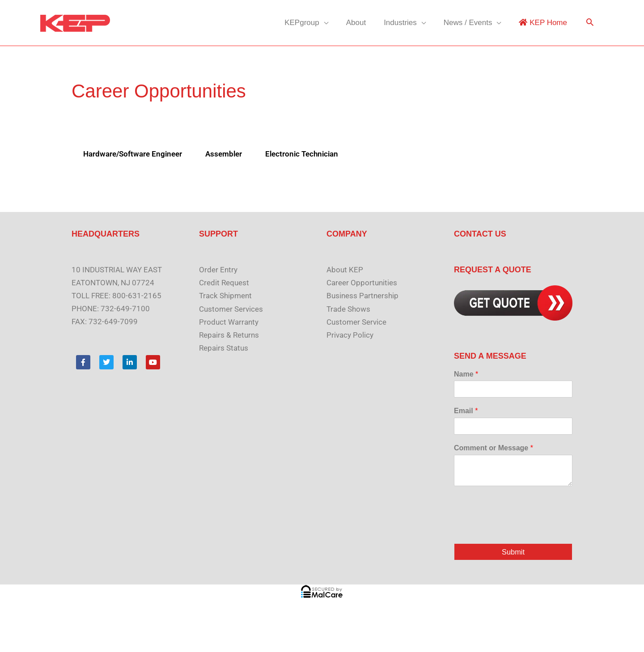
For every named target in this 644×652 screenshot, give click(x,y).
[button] (590, 23)
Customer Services (231, 309)
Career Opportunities (362, 283)
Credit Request (224, 283)
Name (466, 374)
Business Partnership (362, 296)
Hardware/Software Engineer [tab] (133, 154)
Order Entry (218, 270)
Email (466, 411)
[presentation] (522, 529)
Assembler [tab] (224, 154)
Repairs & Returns (229, 334)
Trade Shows (348, 309)
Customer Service (356, 322)
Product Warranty (229, 322)
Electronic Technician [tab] (302, 154)
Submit (513, 552)
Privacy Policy (350, 334)
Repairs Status (224, 347)
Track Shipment (225, 296)
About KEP (345, 270)
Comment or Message (494, 448)
